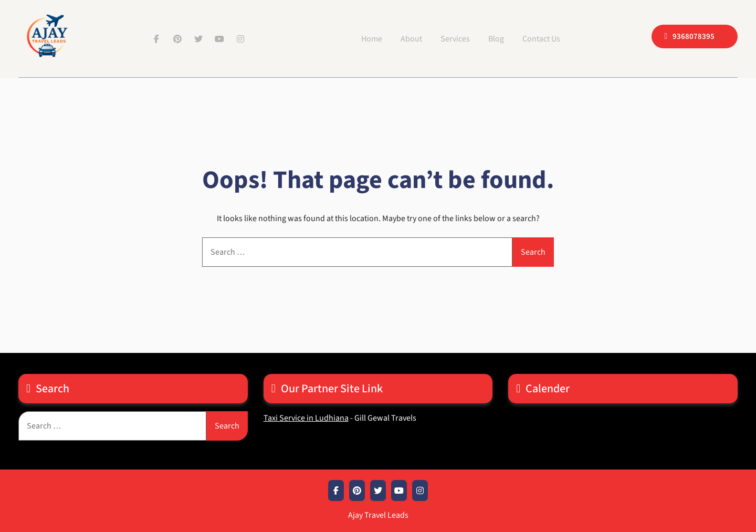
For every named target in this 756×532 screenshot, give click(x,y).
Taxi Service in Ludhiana (306, 418)
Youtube (219, 39)
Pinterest (177, 39)
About (411, 39)
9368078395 (694, 36)
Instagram (240, 39)
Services (455, 39)
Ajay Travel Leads (378, 515)
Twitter (198, 39)
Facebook (156, 39)
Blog (496, 39)
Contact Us (541, 39)
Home (372, 39)
